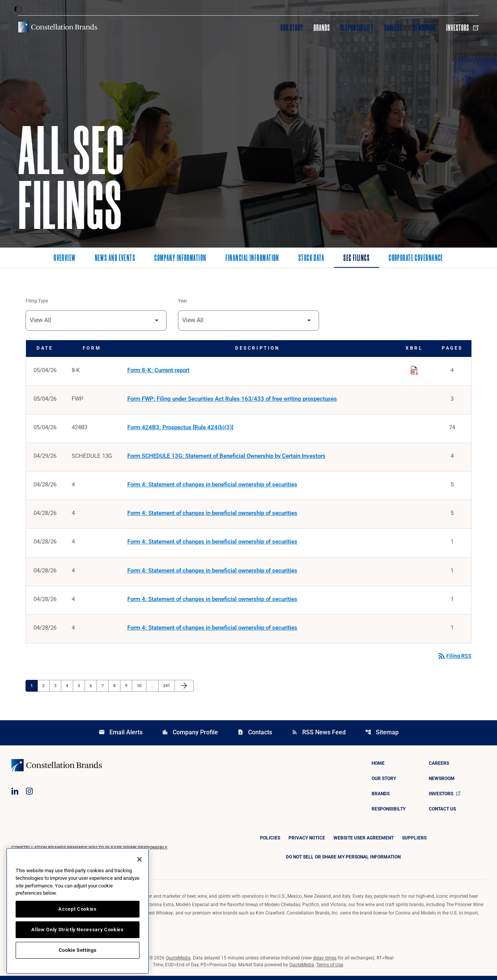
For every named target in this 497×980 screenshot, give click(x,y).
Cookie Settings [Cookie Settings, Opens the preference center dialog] (78, 950)
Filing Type (37, 301)
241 (168, 689)
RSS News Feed (319, 736)
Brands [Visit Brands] (322, 28)
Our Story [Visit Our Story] (292, 28)
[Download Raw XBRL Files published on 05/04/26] (414, 370)
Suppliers (414, 842)
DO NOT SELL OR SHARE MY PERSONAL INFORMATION (343, 861)
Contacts (255, 736)
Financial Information (253, 259)
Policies (270, 842)
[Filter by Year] (248, 321)
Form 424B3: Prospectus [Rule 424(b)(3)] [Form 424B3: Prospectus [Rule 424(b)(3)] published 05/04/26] (180, 429)
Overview (65, 259)
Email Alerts (121, 736)
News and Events (115, 259)
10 (141, 689)
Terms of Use (330, 969)
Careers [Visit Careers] (393, 28)
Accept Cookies (77, 909)
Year (183, 301)
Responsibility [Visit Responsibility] (357, 28)
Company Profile (190, 736)
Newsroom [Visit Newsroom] (424, 28)
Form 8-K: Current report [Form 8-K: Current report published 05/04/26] (158, 371)
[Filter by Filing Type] (96, 321)
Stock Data (311, 259)
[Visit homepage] (58, 27)
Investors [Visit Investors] (463, 28)
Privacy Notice (307, 842)
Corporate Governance (416, 259)
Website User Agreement (364, 842)
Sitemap (382, 736)
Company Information (180, 259)
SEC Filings (357, 259)
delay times (325, 962)
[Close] (139, 859)
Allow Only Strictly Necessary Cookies (77, 930)
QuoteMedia (178, 962)
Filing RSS (454, 660)
